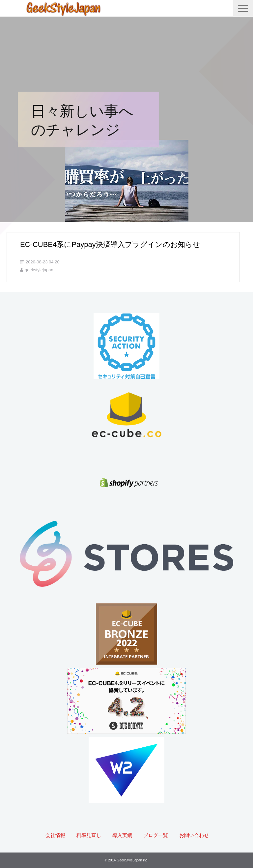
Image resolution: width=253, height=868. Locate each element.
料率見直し (89, 835)
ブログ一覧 (156, 835)
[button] (243, 8)
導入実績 (122, 835)
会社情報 (55, 835)
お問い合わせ (194, 835)
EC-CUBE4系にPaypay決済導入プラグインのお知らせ (110, 244)
